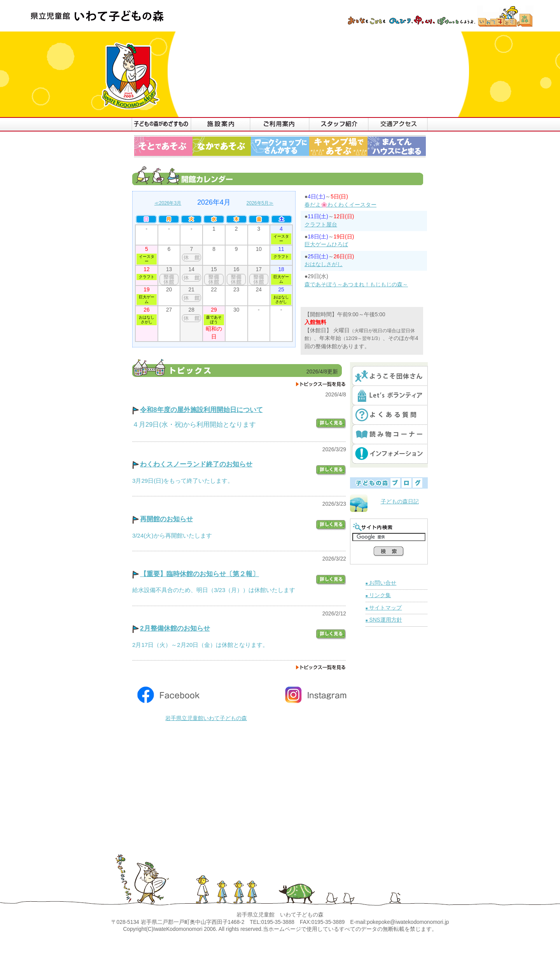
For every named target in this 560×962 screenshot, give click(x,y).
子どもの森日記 (400, 502)
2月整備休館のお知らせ (175, 628)
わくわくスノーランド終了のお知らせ (196, 464)
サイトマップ (384, 608)
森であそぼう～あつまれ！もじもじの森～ (356, 285)
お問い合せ (381, 583)
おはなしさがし (324, 264)
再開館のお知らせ (166, 519)
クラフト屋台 (321, 225)
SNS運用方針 (384, 620)
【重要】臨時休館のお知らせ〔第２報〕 (199, 574)
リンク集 (378, 595)
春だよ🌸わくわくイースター (340, 205)
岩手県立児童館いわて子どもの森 (206, 718)
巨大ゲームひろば (326, 244)
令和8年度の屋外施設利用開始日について (201, 410)
